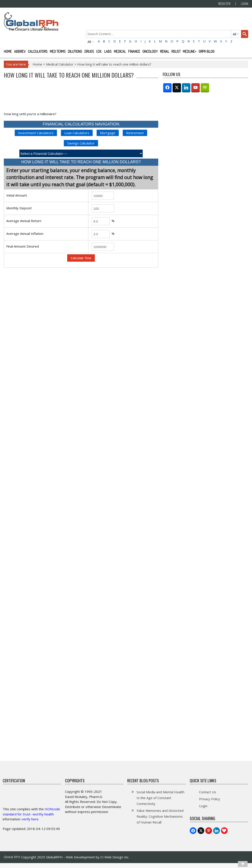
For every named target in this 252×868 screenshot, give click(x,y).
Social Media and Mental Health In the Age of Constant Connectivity (160, 798)
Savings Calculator (81, 143)
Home (8, 51)
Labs (108, 51)
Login (245, 4)
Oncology (150, 51)
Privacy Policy (210, 799)
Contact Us (208, 792)
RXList (176, 51)
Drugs (89, 51)
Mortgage (108, 133)
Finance (134, 51)
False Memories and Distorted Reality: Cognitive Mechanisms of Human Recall (160, 816)
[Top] (243, 864)
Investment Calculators (36, 133)
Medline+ (190, 51)
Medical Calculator (60, 64)
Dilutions (75, 51)
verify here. (30, 819)
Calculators (38, 51)
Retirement (135, 133)
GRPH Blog (207, 51)
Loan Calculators (77, 133)
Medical (120, 51)
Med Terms (58, 51)
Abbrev (20, 51)
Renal (165, 51)
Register (224, 4)
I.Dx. (99, 51)
